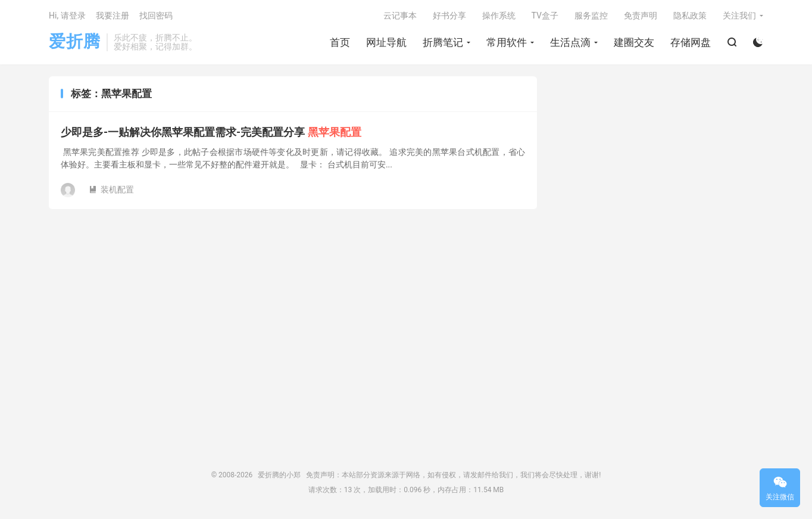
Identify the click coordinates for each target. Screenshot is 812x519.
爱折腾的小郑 (279, 475)
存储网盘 (691, 42)
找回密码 (156, 15)
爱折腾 (75, 42)
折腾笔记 (443, 42)
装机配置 (111, 189)
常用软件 (507, 42)
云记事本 (400, 15)
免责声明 (641, 15)
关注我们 (739, 15)
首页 (340, 42)
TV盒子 (545, 15)
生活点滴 (570, 42)
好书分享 (449, 15)
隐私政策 (690, 15)
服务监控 (591, 15)
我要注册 (113, 15)
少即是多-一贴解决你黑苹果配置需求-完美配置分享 (211, 132)
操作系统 (499, 15)
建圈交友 (634, 42)
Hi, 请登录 (67, 15)
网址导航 (386, 42)
